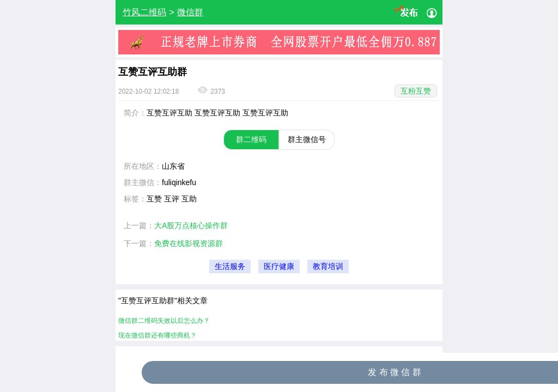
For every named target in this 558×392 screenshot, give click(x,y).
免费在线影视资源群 (189, 243)
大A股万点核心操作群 (191, 225)
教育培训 (328, 267)
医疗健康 (279, 267)
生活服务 (230, 267)
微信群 (190, 12)
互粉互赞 (416, 91)
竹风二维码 (144, 12)
